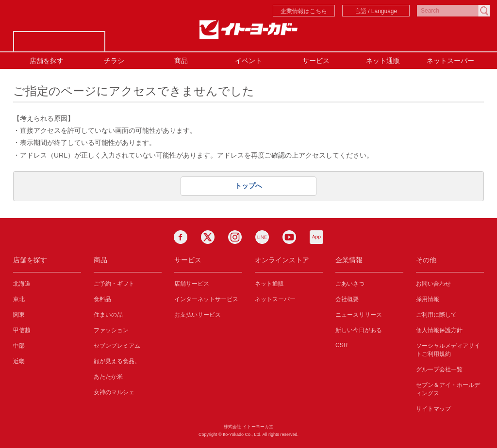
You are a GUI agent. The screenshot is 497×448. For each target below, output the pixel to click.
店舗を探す (47, 61)
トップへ (248, 186)
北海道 (22, 284)
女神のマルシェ (114, 392)
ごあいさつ (350, 284)
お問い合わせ (433, 284)
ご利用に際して (436, 315)
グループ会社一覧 (439, 369)
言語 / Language (376, 11)
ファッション (111, 330)
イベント (248, 61)
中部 (19, 346)
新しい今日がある (359, 330)
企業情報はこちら (304, 11)
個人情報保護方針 (439, 330)
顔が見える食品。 (117, 361)
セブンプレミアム (117, 346)
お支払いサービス (198, 315)
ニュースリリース (359, 315)
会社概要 (347, 299)
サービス (316, 61)
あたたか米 (108, 377)
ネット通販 (383, 61)
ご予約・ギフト (114, 284)
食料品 (102, 299)
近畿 (19, 361)
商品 (181, 61)
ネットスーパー (450, 61)
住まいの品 (108, 315)
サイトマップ (433, 409)
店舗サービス (192, 284)
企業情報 (349, 260)
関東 (19, 315)
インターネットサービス (206, 299)
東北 (19, 299)
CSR (341, 345)
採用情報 (428, 299)
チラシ (114, 61)
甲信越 (22, 330)
